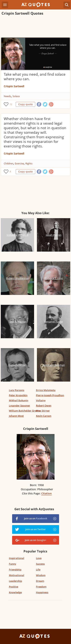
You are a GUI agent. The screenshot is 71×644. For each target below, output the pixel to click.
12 (11, 104)
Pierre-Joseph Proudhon (50, 395)
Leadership (15, 581)
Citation (46, 493)
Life (38, 570)
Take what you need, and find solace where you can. (35, 77)
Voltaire (41, 400)
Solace (16, 96)
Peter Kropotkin (18, 395)
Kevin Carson (44, 416)
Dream (40, 581)
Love (39, 558)
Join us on (36, 518)
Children (9, 163)
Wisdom (41, 575)
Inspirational (17, 558)
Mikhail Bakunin (19, 400)
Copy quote (25, 104)
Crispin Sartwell (14, 86)
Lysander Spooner (20, 406)
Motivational (17, 575)
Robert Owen (44, 406)
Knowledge (15, 592)
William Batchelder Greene (25, 411)
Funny (12, 564)
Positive (14, 587)
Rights (29, 163)
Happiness (42, 592)
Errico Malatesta (46, 390)
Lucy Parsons (17, 390)
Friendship (15, 570)
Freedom (41, 587)
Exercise (19, 163)
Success (40, 564)
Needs (7, 96)
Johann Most (16, 416)
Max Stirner (43, 411)
